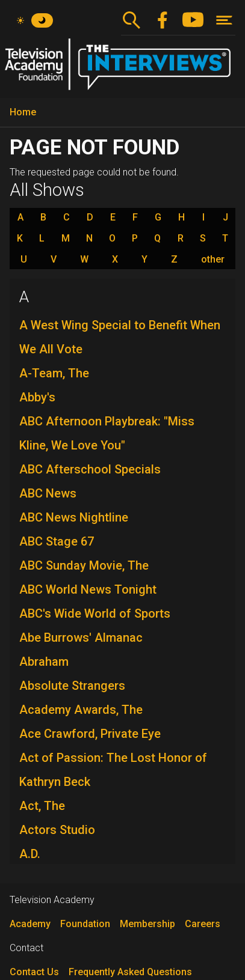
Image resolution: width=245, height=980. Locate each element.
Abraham (44, 662)
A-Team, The (54, 373)
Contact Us (34, 972)
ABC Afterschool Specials (90, 469)
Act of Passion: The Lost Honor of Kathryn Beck (113, 770)
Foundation (85, 924)
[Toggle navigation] (224, 20)
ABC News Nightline (74, 517)
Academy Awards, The (81, 710)
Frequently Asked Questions (130, 972)
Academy (30, 924)
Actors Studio (57, 830)
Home (23, 112)
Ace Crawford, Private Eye (90, 734)
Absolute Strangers (72, 686)
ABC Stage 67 (57, 541)
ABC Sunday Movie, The (84, 565)
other (213, 260)
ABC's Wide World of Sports (95, 613)
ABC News (48, 493)
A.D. (30, 854)
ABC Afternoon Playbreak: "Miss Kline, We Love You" (107, 433)
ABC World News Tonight (88, 589)
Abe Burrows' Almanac (81, 638)
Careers (203, 924)
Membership (147, 924)
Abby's (37, 397)
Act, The (42, 806)
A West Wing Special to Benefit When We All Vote (120, 337)
